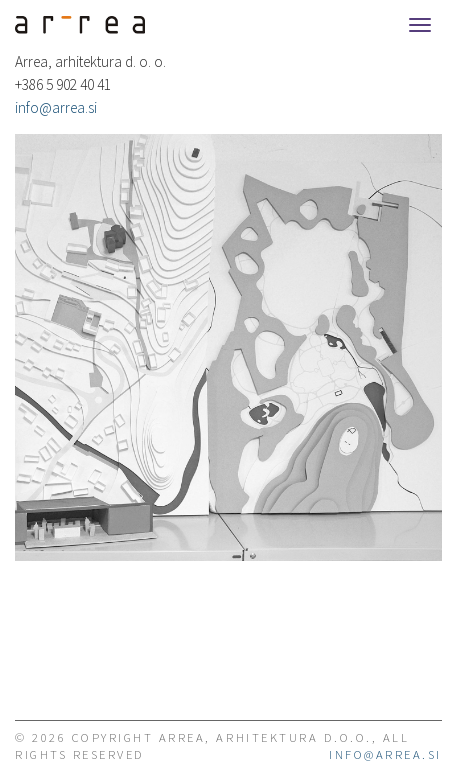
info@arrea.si (56, 107)
